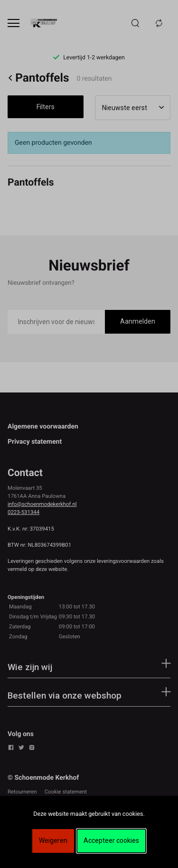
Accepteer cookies (111, 840)
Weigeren (53, 840)
